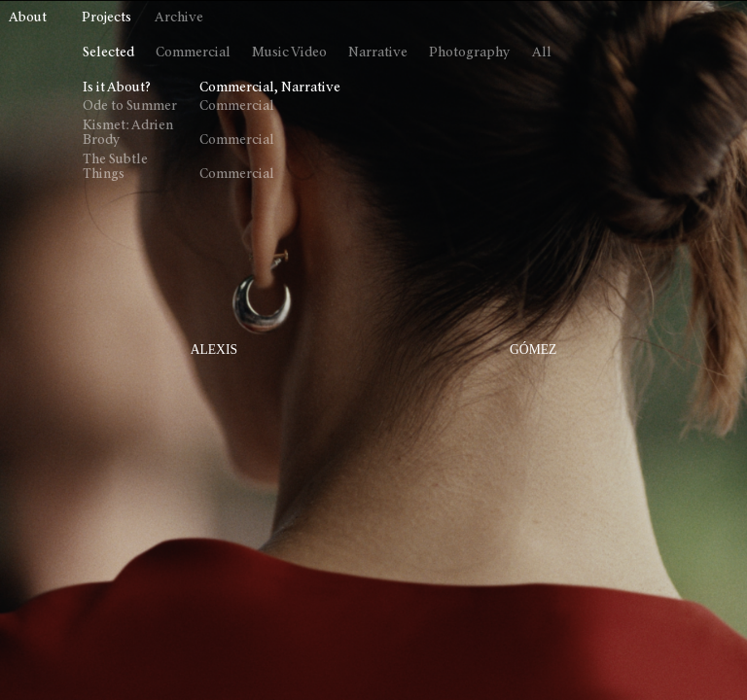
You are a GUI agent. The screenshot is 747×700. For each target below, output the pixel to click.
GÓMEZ (533, 350)
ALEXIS (214, 350)
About (28, 18)
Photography (470, 53)
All (542, 53)
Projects (107, 18)
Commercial (193, 53)
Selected (108, 53)
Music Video (289, 53)
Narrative (378, 53)
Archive (179, 18)
